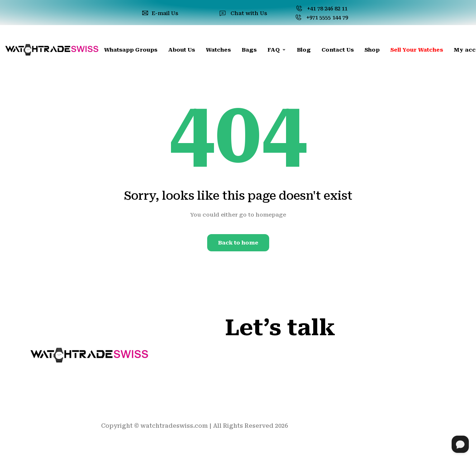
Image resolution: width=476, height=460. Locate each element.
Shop (372, 50)
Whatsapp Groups (131, 50)
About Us (182, 50)
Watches (218, 50)
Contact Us (338, 50)
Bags (249, 50)
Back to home (238, 243)
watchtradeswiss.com (174, 426)
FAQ (277, 50)
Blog (304, 50)
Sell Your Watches (417, 50)
